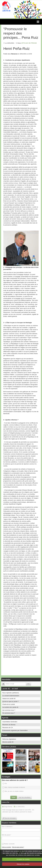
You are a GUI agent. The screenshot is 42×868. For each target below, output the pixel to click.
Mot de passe (6, 835)
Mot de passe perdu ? (18, 847)
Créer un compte (6, 847)
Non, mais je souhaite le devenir (14, 787)
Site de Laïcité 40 (8, 742)
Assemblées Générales (10, 722)
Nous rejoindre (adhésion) (11, 693)
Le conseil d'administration (11, 696)
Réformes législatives (9, 739)
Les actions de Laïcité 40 (10, 707)
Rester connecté (8, 844)
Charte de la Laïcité (9, 704)
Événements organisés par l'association (15, 730)
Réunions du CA (8, 728)
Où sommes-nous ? (9, 713)
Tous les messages (9, 818)
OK (28, 684)
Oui (5, 783)
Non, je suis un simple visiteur (13, 791)
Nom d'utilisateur (7, 827)
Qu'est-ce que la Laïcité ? (10, 701)
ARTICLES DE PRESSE (29, 43)
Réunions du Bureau (9, 725)
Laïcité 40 (27, 11)
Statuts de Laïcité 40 (9, 699)
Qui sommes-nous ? (9, 710)
